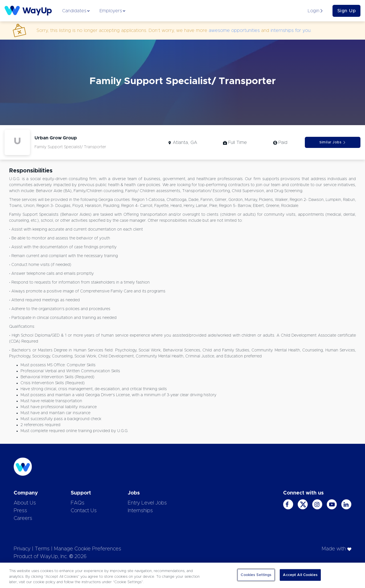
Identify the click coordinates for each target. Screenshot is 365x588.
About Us (25, 503)
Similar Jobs (333, 142)
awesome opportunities (234, 30)
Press (20, 511)
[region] (182, 575)
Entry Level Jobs (147, 503)
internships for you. (291, 30)
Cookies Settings (256, 575)
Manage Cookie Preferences (88, 549)
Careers (23, 518)
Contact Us (84, 511)
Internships (140, 511)
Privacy (22, 549)
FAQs (78, 503)
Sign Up (347, 11)
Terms (42, 549)
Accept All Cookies (300, 575)
